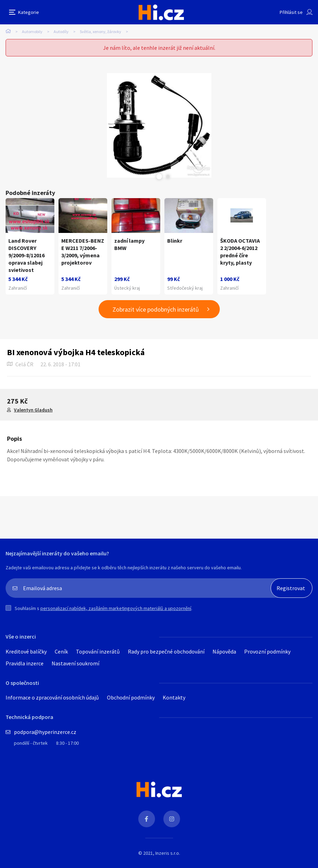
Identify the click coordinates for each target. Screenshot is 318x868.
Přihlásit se (291, 12)
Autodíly (61, 32)
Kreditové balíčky (26, 651)
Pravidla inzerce (25, 663)
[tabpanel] (159, 125)
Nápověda (224, 651)
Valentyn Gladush (33, 410)
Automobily (32, 32)
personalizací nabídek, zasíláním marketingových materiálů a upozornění (116, 608)
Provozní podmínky (267, 651)
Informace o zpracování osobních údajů (52, 697)
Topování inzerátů (98, 651)
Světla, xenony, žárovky (100, 32)
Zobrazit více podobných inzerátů (156, 309)
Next (168, 177)
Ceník (61, 651)
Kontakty (174, 697)
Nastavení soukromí (75, 663)
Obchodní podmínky (131, 697)
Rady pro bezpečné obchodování (166, 651)
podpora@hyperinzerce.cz (45, 732)
